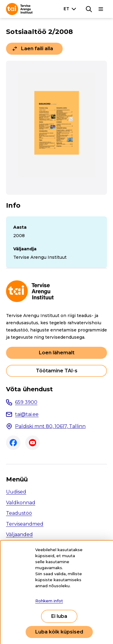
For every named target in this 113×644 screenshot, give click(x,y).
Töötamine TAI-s (57, 371)
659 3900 (26, 402)
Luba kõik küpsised (59, 632)
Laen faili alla (37, 49)
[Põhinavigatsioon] (101, 9)
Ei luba (59, 616)
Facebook (13, 443)
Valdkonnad (21, 503)
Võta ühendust (29, 389)
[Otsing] (89, 9)
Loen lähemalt (57, 353)
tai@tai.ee (27, 414)
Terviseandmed (25, 524)
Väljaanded (19, 534)
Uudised (16, 492)
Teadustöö (19, 513)
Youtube (33, 443)
